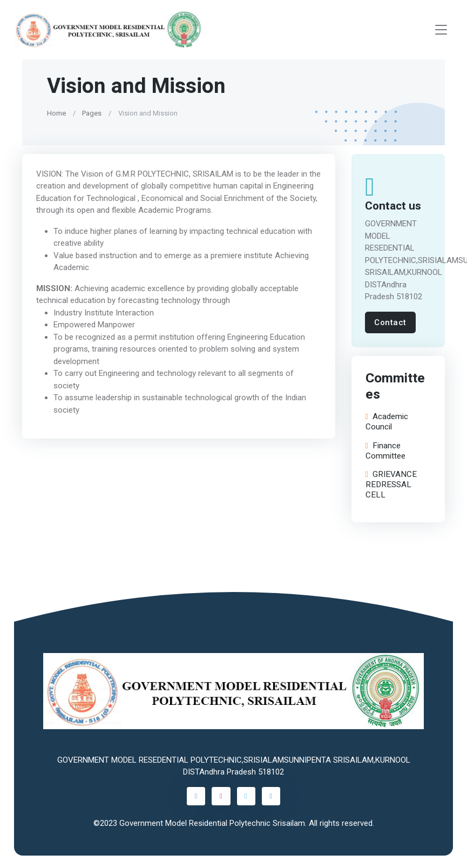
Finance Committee (385, 451)
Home (56, 113)
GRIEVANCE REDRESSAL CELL (391, 485)
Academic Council (386, 422)
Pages (92, 113)
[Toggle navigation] (441, 30)
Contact (390, 322)
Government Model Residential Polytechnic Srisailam (212, 823)
